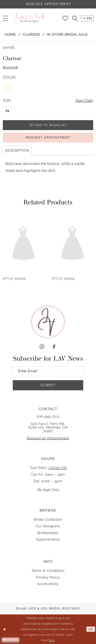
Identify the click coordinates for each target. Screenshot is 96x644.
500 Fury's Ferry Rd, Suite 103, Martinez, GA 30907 (48, 427)
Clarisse (31, 34)
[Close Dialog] (4, 629)
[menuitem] (5, 18)
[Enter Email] (48, 371)
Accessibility (48, 584)
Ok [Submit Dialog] (91, 629)
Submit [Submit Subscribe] (48, 385)
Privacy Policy (48, 577)
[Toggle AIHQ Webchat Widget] (10, 640)
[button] (5, 18)
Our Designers (48, 526)
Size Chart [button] (84, 100)
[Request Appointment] (48, 4)
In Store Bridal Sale (67, 34)
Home (10, 34)
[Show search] (75, 18)
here (52, 640)
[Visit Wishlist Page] (65, 18)
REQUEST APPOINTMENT (48, 137)
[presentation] (23, 243)
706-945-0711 (48, 417)
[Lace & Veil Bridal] (30, 18)
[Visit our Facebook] (54, 347)
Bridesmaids (48, 533)
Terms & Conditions (48, 571)
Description (17, 150)
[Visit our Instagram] (42, 347)
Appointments (48, 539)
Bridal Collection (48, 519)
